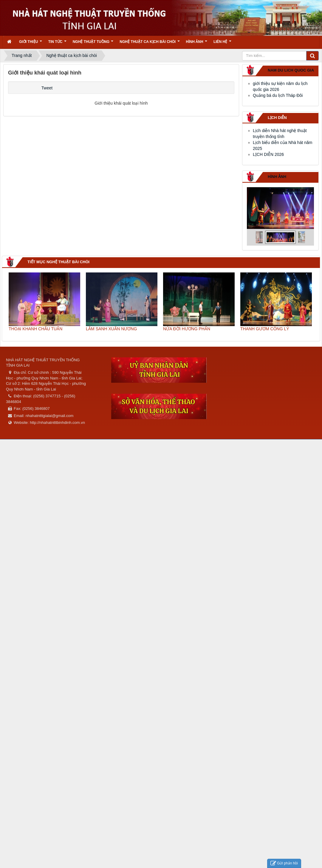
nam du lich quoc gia (291, 70)
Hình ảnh (277, 177)
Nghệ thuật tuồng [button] (93, 44)
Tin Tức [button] (57, 44)
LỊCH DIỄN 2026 (268, 154)
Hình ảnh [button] (197, 44)
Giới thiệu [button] (31, 44)
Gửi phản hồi (284, 863)
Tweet (47, 88)
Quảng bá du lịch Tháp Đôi (278, 95)
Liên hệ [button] (222, 44)
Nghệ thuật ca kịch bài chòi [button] (150, 44)
